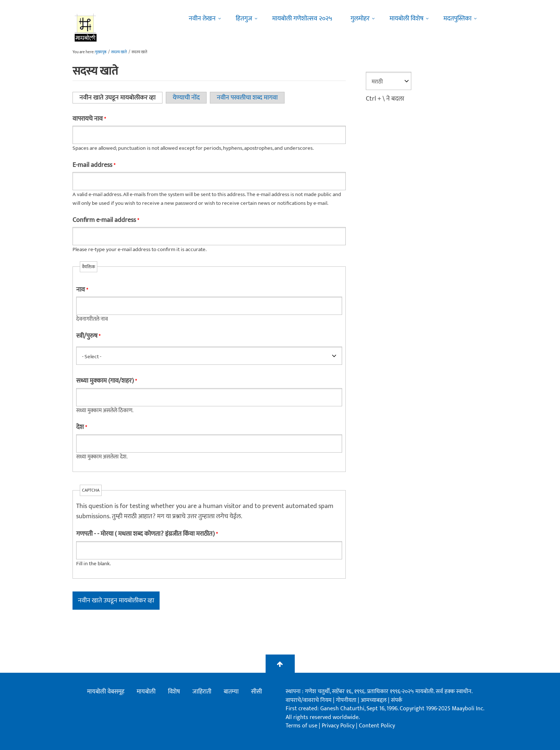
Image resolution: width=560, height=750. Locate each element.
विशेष (174, 692)
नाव (82, 290)
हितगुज (244, 19)
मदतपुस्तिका (457, 19)
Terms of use (301, 726)
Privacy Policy (339, 726)
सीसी (256, 692)
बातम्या (231, 692)
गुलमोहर (360, 19)
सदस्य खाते (119, 52)
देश (81, 427)
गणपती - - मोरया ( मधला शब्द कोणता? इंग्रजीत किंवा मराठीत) (147, 534)
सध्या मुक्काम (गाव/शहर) (106, 381)
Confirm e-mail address (106, 220)
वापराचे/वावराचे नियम (309, 700)
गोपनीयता (347, 700)
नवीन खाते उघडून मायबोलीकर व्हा (121, 98)
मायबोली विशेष (406, 19)
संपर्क (397, 700)
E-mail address (94, 165)
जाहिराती (202, 692)
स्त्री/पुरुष (88, 336)
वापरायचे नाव (89, 119)
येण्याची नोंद (186, 98)
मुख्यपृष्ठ (101, 52)
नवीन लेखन (202, 19)
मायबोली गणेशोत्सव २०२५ (302, 19)
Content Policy (377, 726)
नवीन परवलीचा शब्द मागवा (247, 98)
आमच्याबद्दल (374, 700)
